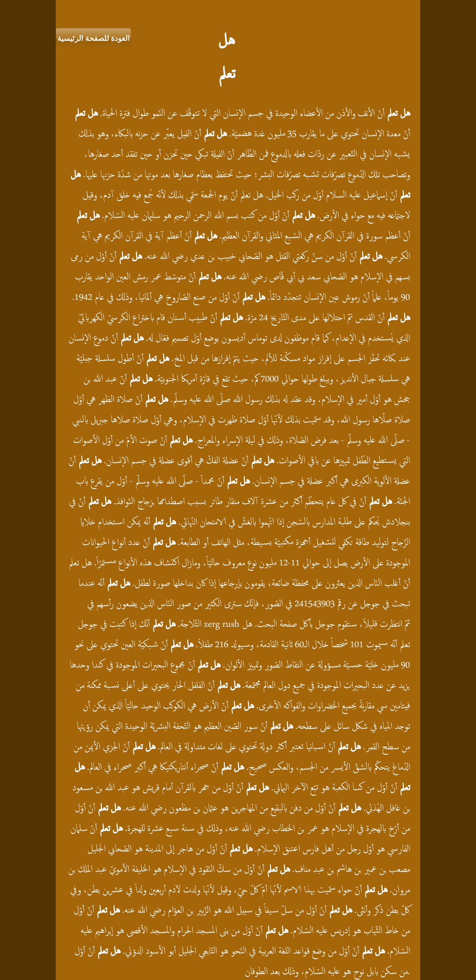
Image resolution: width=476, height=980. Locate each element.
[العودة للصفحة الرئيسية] (93, 38)
